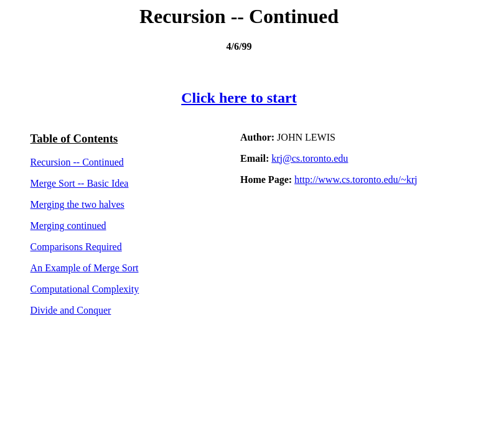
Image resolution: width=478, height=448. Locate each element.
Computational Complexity (85, 289)
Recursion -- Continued (77, 162)
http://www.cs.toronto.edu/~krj (356, 180)
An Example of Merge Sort (85, 268)
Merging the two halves (77, 204)
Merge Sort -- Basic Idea (80, 183)
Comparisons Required (76, 247)
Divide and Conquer (71, 310)
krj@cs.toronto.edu (310, 158)
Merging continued (68, 226)
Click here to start (239, 98)
